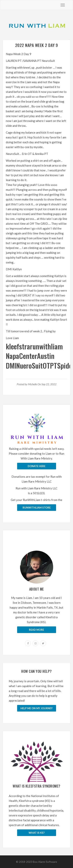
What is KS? (37, 833)
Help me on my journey (36, 708)
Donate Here (36, 466)
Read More (36, 630)
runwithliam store (37, 508)
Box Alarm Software (45, 862)
